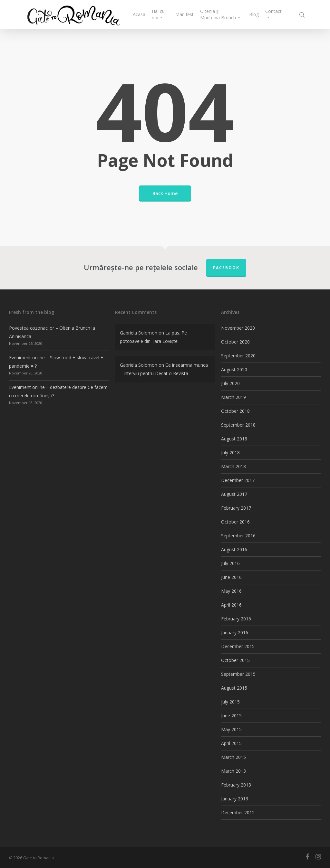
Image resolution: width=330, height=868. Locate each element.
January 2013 (235, 799)
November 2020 (238, 328)
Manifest (184, 14)
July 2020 (230, 383)
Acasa (139, 14)
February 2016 (236, 619)
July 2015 (230, 702)
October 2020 (235, 342)
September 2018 (238, 425)
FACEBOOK (226, 268)
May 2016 (231, 591)
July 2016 (230, 563)
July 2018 (230, 453)
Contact (273, 13)
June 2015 (231, 716)
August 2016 (234, 549)
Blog (254, 14)
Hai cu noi (158, 14)
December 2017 (238, 480)
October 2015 (235, 660)
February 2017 (236, 508)
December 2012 (238, 812)
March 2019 (233, 397)
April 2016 (231, 605)
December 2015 (238, 646)
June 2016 (231, 577)
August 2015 (234, 688)
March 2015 (233, 757)
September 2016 (238, 536)
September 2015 (238, 674)
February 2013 (236, 785)
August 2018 (234, 439)
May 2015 (231, 729)
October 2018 (235, 411)
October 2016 (235, 522)
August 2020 (234, 369)
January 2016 (235, 632)
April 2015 (231, 743)
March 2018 (233, 466)
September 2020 (238, 356)
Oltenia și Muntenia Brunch (221, 14)
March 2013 (233, 771)
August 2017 (234, 494)
